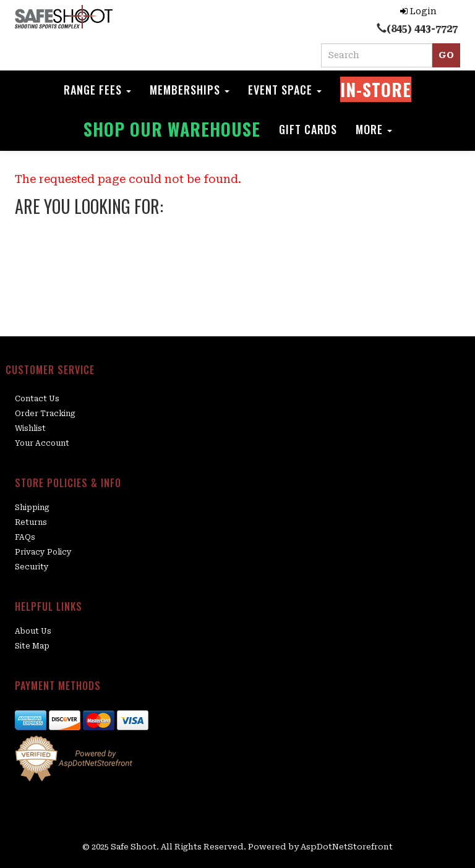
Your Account (42, 443)
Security (32, 567)
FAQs (25, 537)
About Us (33, 631)
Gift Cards (308, 129)
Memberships (190, 90)
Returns (31, 522)
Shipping (32, 508)
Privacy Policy (43, 552)
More (374, 129)
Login (418, 11)
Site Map (32, 646)
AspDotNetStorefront (347, 847)
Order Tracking (45, 414)
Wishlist (30, 428)
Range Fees (97, 90)
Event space (285, 90)
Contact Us (37, 399)
